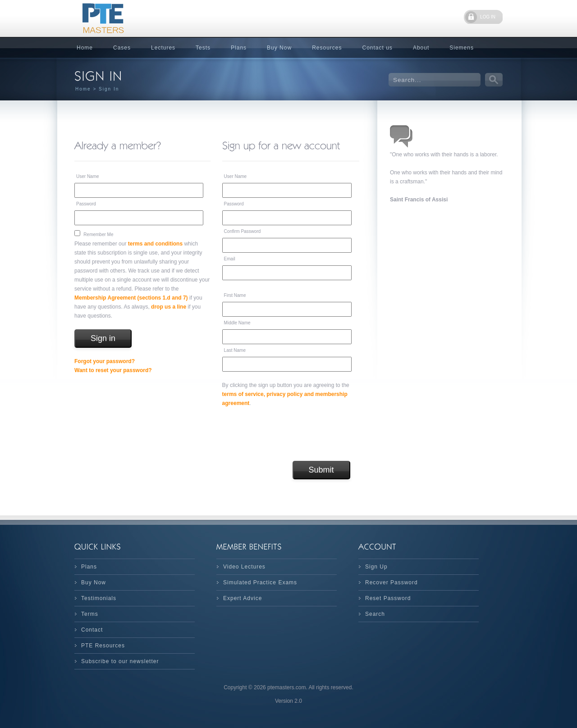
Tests (203, 48)
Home (85, 48)
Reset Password (388, 598)
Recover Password (392, 582)
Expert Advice (243, 598)
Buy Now (279, 48)
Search (375, 614)
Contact (92, 630)
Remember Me (98, 234)
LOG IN (488, 17)
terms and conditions (155, 244)
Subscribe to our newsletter (120, 661)
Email (230, 259)
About (421, 48)
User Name (88, 176)
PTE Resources (103, 646)
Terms (90, 614)
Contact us (378, 48)
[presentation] (291, 434)
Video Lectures (244, 567)
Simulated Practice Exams (260, 582)
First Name (235, 295)
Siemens (462, 48)
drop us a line (169, 307)
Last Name (235, 350)
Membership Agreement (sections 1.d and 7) (131, 298)
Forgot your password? (105, 361)
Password (86, 204)
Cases (122, 48)
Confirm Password (243, 231)
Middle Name (237, 323)
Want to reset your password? (113, 370)
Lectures (163, 48)
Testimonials (99, 598)
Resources (327, 48)
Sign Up (376, 567)
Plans (239, 48)
